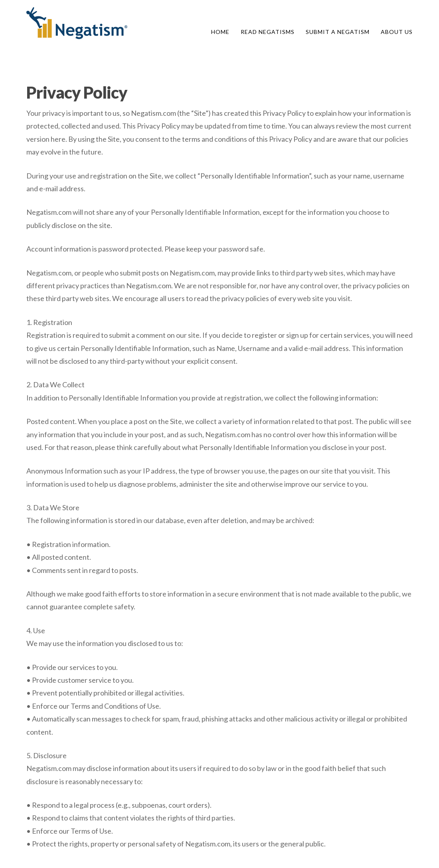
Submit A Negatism (338, 32)
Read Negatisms (268, 32)
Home (220, 32)
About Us (397, 32)
